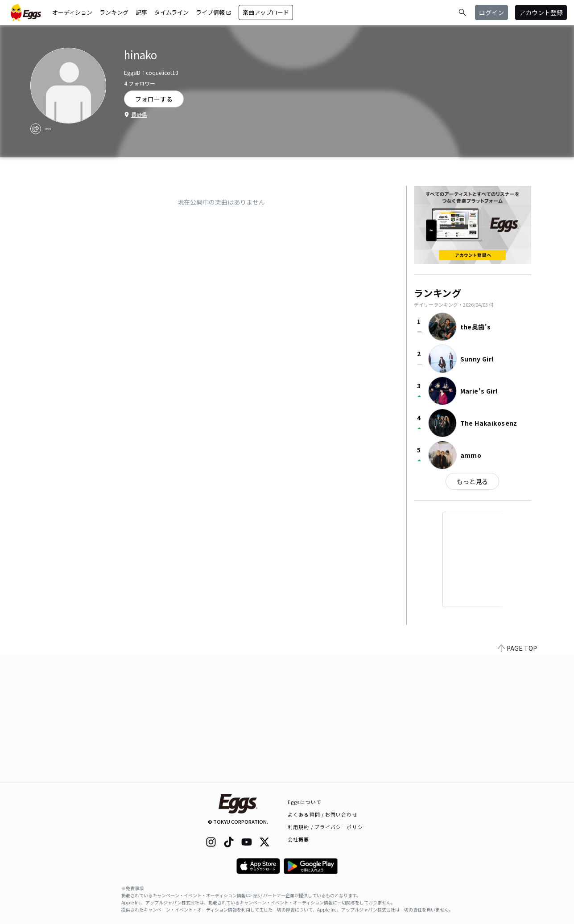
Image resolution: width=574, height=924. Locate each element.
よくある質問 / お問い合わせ (323, 814)
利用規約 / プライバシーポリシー (328, 827)
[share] (36, 129)
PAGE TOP (517, 777)
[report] (48, 129)
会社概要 (298, 839)
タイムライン (171, 12)
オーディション (72, 12)
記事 (141, 12)
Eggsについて (305, 802)
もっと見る (472, 481)
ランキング (114, 12)
